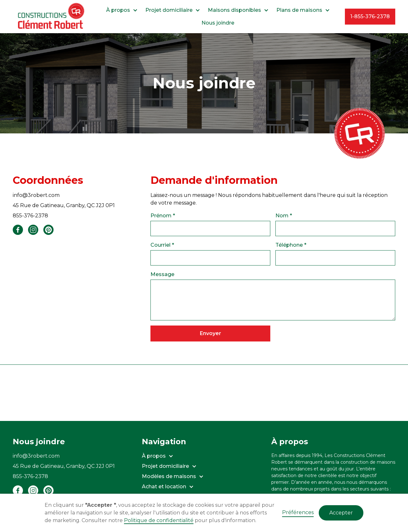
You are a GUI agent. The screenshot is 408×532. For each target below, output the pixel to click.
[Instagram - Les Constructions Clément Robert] (33, 491)
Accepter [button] (341, 513)
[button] (122, 10)
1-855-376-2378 (370, 16)
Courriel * (162, 245)
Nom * (284, 216)
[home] (52, 17)
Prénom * (163, 216)
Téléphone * (291, 245)
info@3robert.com (36, 195)
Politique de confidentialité (159, 520)
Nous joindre (218, 23)
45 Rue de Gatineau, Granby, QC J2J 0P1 (64, 205)
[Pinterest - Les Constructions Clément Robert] (48, 491)
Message (162, 274)
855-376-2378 (30, 216)
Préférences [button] (298, 512)
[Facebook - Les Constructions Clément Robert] (18, 491)
